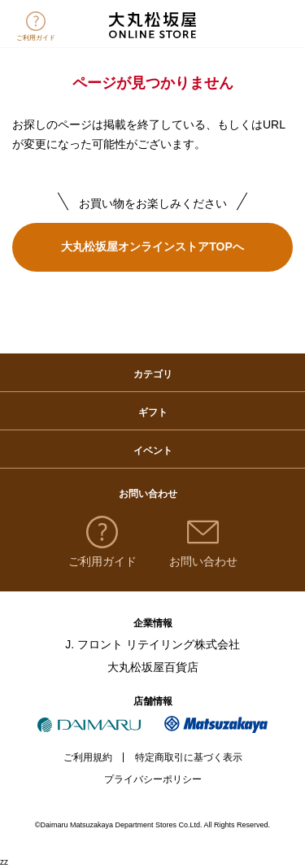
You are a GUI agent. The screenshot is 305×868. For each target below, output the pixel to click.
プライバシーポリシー (153, 779)
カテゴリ (153, 374)
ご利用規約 (88, 757)
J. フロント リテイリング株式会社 (152, 644)
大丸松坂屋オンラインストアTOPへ (152, 246)
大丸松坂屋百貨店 (153, 667)
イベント (153, 451)
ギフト (153, 412)
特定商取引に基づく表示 (189, 757)
